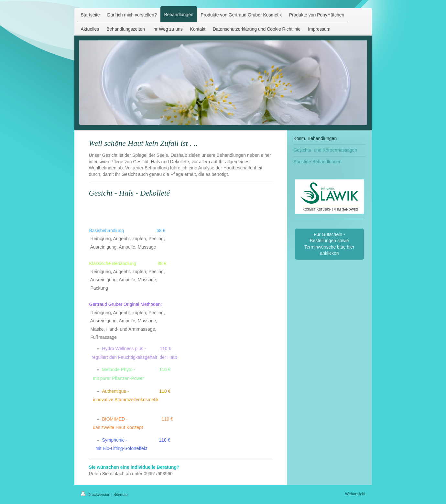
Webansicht (355, 494)
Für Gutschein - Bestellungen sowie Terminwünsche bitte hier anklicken (329, 244)
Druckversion (96, 495)
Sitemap (121, 495)
